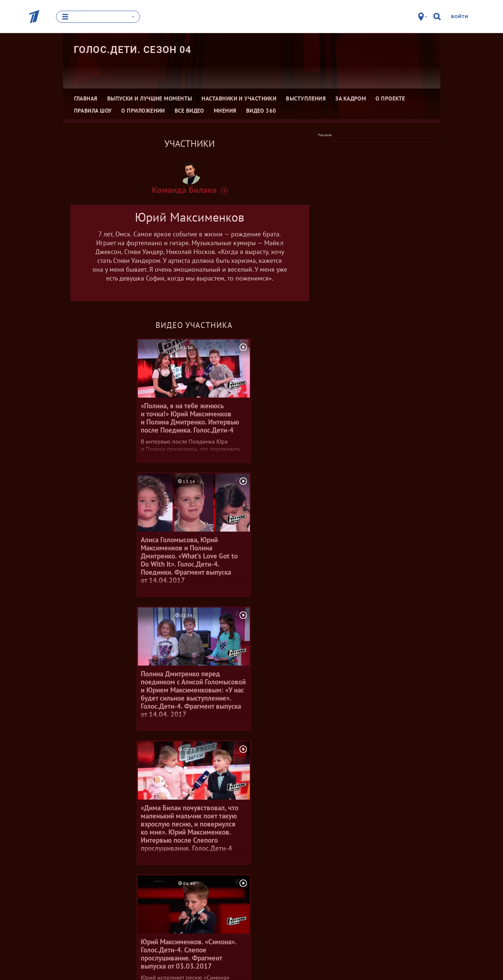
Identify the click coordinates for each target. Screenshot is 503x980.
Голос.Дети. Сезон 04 (133, 50)
